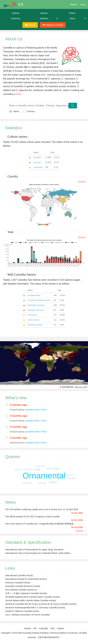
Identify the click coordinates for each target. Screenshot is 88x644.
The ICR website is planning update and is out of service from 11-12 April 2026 (42, 509)
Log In (83, 4)
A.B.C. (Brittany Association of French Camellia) (27, 615)
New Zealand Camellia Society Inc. (21, 590)
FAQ (52, 628)
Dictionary (16, 18)
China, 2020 (42, 483)
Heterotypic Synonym (36, 305)
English (74, 4)
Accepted (37, 158)
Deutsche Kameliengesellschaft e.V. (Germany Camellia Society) (35, 608)
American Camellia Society (18, 583)
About (78, 19)
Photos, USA (40, 466)
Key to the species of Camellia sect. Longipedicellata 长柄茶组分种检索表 (39, 524)
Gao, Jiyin (70, 475)
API (35, 628)
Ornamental (44, 476)
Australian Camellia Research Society (23, 586)
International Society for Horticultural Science (26, 579)
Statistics (49, 19)
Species (44, 13)
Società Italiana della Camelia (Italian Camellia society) (31, 600)
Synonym (37, 162)
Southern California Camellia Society (22, 611)
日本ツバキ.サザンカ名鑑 (27, 469)
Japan (53, 482)
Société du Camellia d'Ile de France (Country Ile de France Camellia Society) (41, 604)
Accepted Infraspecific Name (39, 300)
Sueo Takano (53, 468)
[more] (18, 94)
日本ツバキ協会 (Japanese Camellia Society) (26, 593)
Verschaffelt (71, 478)
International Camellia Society (19, 575)
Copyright (43, 628)
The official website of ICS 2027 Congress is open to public (33, 517)
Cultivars (16, 13)
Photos (72, 13)
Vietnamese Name (35, 325)
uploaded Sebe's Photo (36, 410)
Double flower (27, 483)
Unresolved (38, 167)
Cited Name (32, 315)
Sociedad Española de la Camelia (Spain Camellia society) (32, 597)
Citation (60, 628)
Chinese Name (34, 320)
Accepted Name (34, 295)
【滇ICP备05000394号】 (49, 637)
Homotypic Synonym (36, 310)
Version (27, 628)
